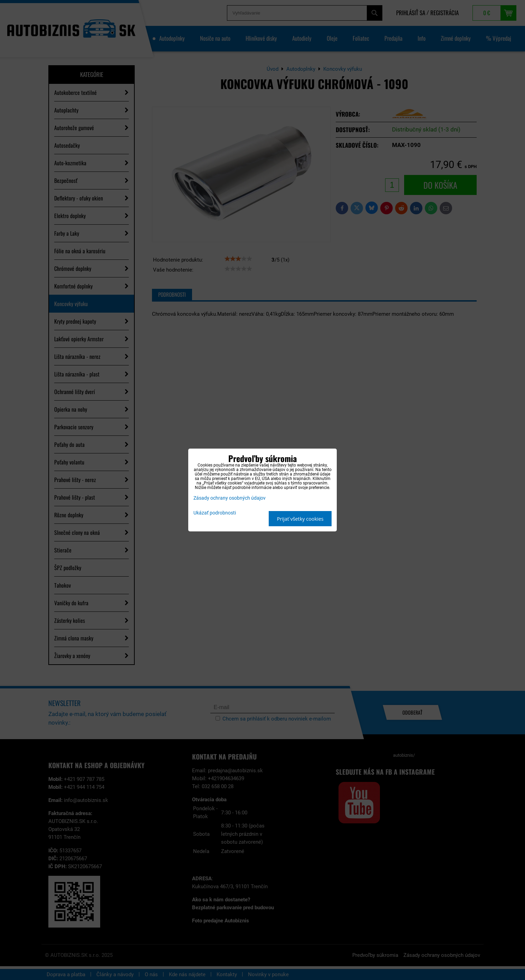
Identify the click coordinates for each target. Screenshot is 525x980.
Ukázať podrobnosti (215, 513)
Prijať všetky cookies (300, 519)
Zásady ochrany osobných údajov (230, 498)
